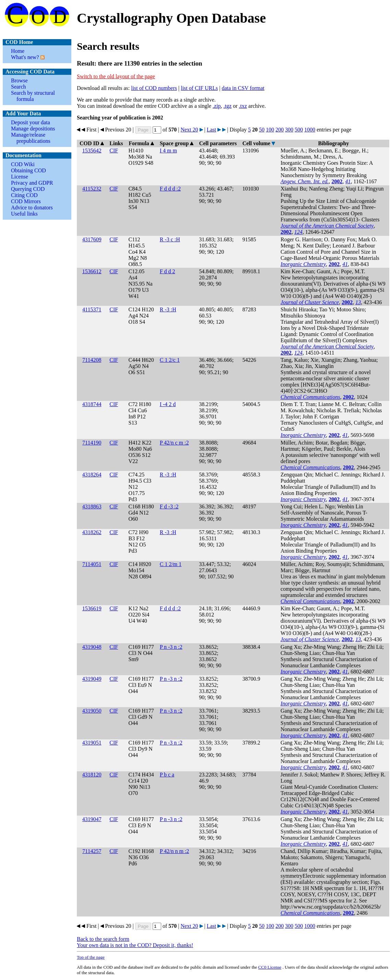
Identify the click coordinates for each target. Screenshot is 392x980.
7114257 (92, 851)
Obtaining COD (28, 170)
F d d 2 (168, 271)
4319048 (92, 647)
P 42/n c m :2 (174, 443)
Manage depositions (33, 129)
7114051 (92, 564)
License (20, 177)
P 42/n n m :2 (175, 851)
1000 (310, 130)
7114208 (92, 360)
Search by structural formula (33, 96)
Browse (19, 80)
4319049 (92, 679)
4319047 (92, 819)
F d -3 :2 (169, 506)
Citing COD (24, 195)
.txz (243, 106)
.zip (217, 106)
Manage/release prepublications (31, 138)
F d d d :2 (170, 189)
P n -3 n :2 (171, 647)
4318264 (92, 475)
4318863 (92, 506)
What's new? (25, 57)
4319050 (92, 711)
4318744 (92, 404)
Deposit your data (31, 122)
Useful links (24, 214)
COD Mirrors (26, 201)
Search (19, 87)
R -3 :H (168, 309)
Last (212, 130)
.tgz (228, 106)
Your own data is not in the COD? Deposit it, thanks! (135, 945)
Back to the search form (103, 939)
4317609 (92, 239)
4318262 (92, 532)
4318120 (92, 775)
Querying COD (28, 189)
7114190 (92, 443)
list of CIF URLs (199, 88)
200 (280, 130)
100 (270, 130)
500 (299, 130)
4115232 (92, 189)
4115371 (92, 309)
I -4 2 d (168, 404)
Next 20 (189, 130)
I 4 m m (168, 151)
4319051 (92, 743)
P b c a (167, 775)
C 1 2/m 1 (171, 564)
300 (289, 130)
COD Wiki (23, 164)
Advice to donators (32, 207)
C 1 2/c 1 (170, 360)
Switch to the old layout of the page (116, 76)
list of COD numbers (154, 88)
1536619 (92, 608)
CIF (114, 151)
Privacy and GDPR (32, 183)
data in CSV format (243, 88)
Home (18, 51)
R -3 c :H (170, 239)
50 (262, 130)
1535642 (92, 151)
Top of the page (91, 957)
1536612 (92, 271)
